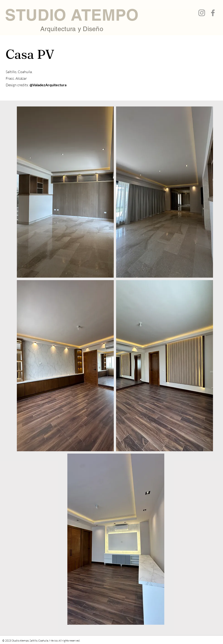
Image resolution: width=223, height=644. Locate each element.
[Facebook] (213, 13)
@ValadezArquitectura (48, 85)
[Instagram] (202, 13)
